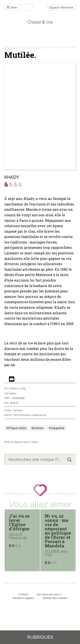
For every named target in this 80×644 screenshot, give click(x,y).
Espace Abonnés (61, 7)
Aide (12, 8)
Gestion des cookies (55, 598)
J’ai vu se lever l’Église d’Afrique (19, 522)
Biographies (40, 415)
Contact (23, 594)
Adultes (18, 410)
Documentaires (22, 415)
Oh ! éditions (12, 388)
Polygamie (57, 428)
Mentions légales (23, 598)
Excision (38, 428)
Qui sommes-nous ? (49, 594)
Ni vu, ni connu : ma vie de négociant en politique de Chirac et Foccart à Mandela (58, 531)
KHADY (12, 177)
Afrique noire (16, 428)
